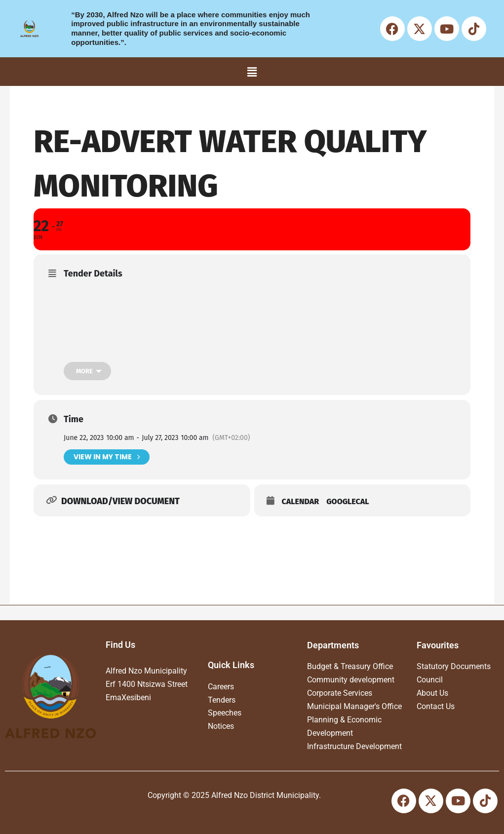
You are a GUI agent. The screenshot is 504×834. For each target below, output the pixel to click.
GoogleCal (348, 501)
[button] (252, 72)
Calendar (301, 501)
